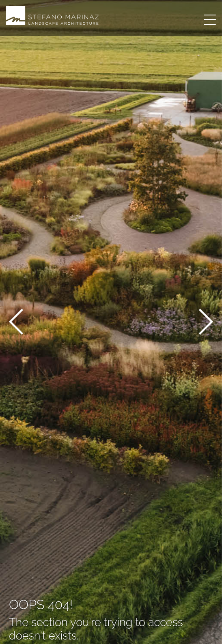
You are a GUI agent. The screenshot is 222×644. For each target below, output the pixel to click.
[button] (16, 323)
